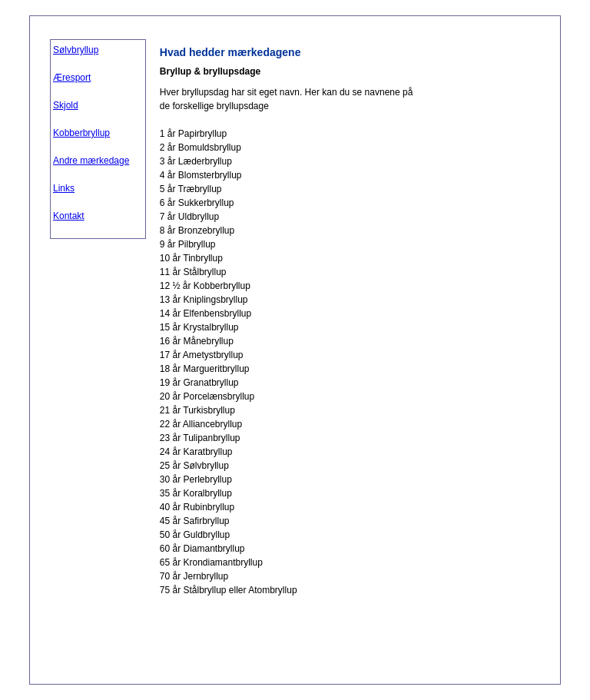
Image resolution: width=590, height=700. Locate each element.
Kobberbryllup (81, 133)
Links (64, 188)
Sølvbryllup (76, 50)
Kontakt (69, 216)
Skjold (66, 105)
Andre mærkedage (91, 161)
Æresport (72, 78)
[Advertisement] (479, 270)
